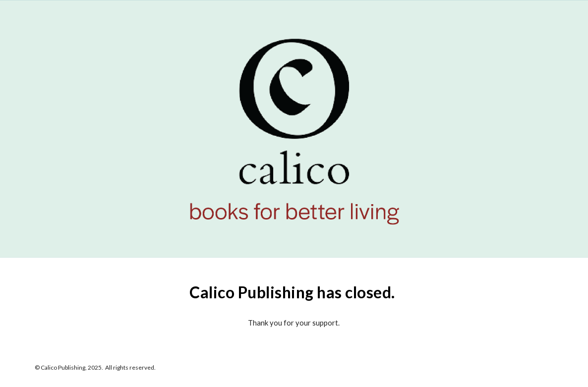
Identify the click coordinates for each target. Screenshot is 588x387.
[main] (294, 290)
